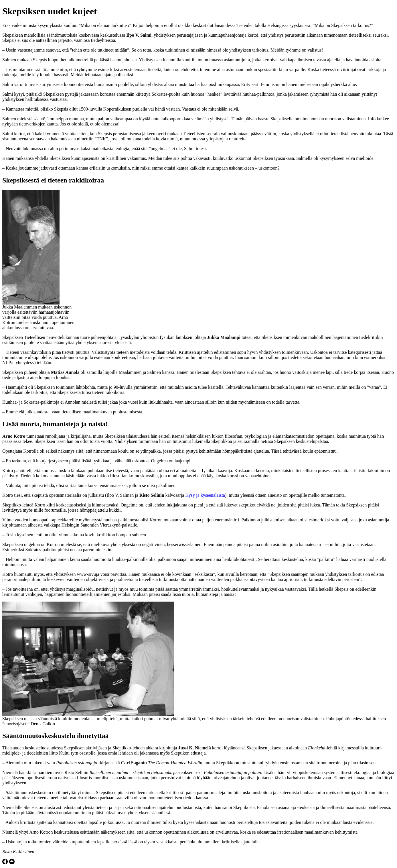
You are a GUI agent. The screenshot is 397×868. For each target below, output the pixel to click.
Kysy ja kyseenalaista (205, 495)
